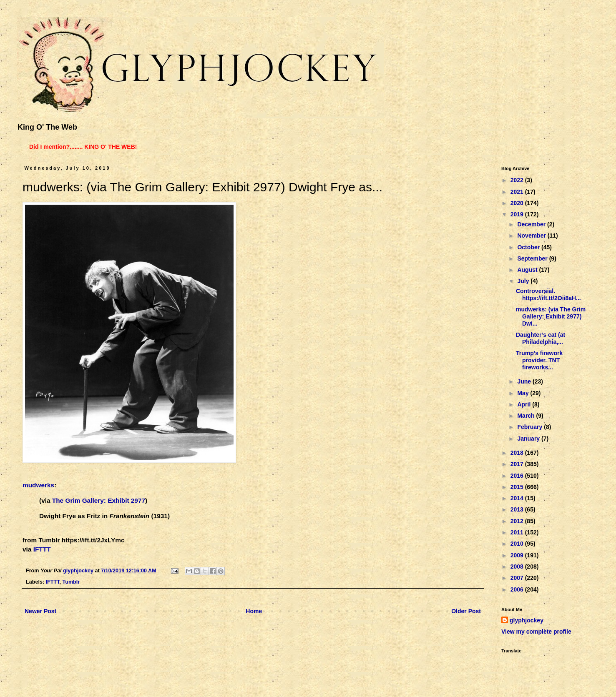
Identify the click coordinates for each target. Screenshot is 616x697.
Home (254, 611)
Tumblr (71, 582)
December (532, 224)
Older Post (466, 611)
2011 (518, 532)
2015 (518, 487)
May (524, 393)
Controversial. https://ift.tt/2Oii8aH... (548, 295)
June (525, 381)
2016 (518, 476)
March (527, 416)
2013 (518, 509)
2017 (518, 464)
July (524, 281)
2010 (518, 544)
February (531, 427)
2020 (518, 203)
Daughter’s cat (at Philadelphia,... (541, 338)
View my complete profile (536, 632)
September (533, 258)
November (532, 236)
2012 (518, 521)
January (529, 439)
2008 (518, 567)
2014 (518, 498)
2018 (518, 453)
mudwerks (38, 485)
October (529, 247)
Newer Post (40, 611)
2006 (518, 589)
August (528, 270)
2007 (518, 578)
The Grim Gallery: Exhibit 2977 (99, 500)
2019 (518, 214)
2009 (518, 555)
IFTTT (42, 549)
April (525, 404)
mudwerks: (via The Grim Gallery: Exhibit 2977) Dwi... (551, 316)
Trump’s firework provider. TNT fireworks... (539, 360)
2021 (518, 192)
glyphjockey (527, 620)
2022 (518, 180)
